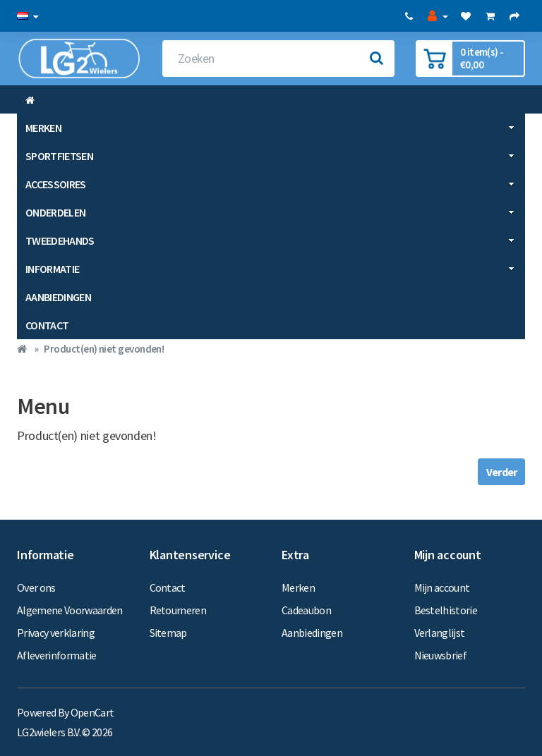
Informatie (270, 269)
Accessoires (270, 184)
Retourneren (178, 610)
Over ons (36, 587)
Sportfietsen (270, 156)
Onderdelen (270, 212)
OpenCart (92, 712)
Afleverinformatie (57, 655)
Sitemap (168, 633)
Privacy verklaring (56, 633)
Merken (270, 128)
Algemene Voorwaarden (70, 610)
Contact (47, 325)
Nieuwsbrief (441, 655)
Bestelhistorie (446, 610)
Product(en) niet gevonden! (104, 349)
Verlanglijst (440, 633)
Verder (501, 472)
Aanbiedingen (58, 297)
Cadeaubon (306, 610)
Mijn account (442, 587)
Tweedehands (270, 240)
